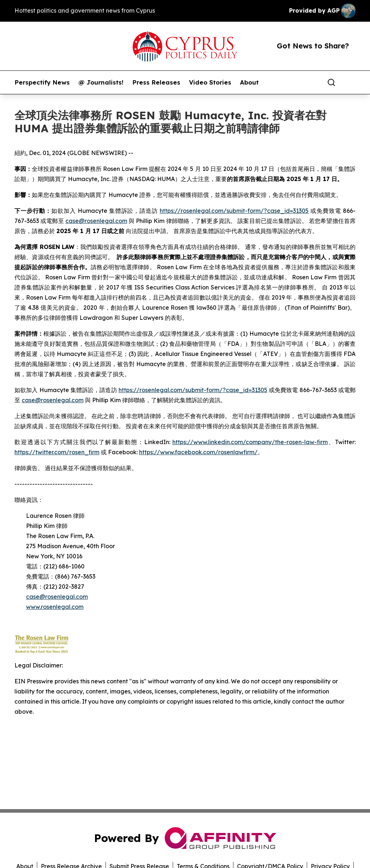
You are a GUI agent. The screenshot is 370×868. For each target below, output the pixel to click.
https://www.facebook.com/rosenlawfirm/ (198, 452)
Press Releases (156, 82)
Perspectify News (42, 82)
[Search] (331, 82)
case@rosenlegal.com (96, 221)
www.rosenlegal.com (55, 607)
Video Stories (210, 82)
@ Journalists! (101, 82)
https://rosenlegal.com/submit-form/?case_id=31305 (234, 211)
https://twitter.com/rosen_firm (57, 452)
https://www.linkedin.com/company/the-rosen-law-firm (250, 442)
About (249, 82)
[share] (350, 82)
